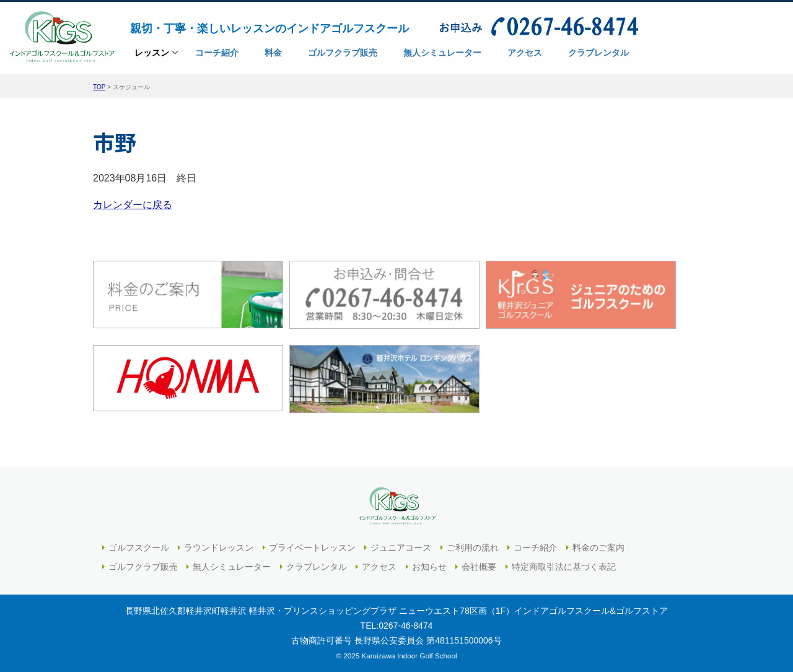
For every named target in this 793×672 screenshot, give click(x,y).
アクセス (379, 567)
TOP (99, 87)
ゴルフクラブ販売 (143, 567)
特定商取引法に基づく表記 (564, 567)
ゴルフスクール (139, 548)
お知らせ (429, 567)
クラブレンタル (317, 567)
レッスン (152, 57)
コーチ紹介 (535, 548)
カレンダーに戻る (133, 205)
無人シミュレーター (232, 567)
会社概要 (479, 567)
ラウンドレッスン (219, 548)
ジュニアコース (401, 548)
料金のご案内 (598, 548)
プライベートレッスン (312, 548)
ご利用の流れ (473, 548)
